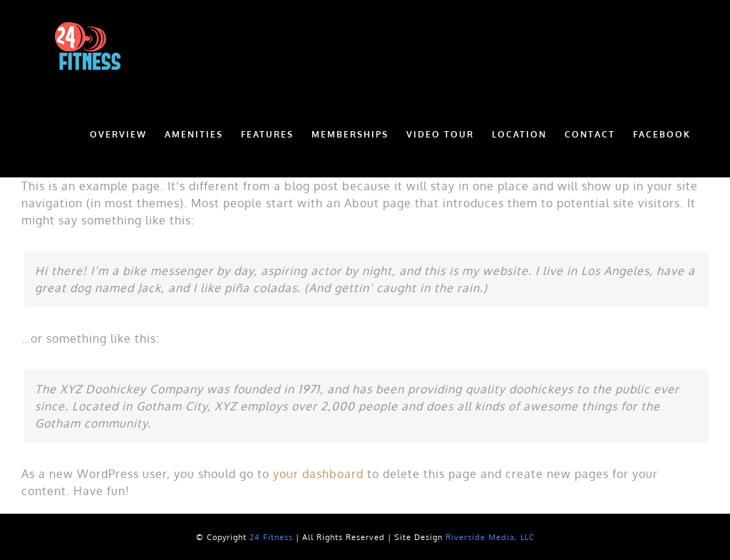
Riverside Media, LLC (490, 537)
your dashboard (318, 474)
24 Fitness (271, 537)
